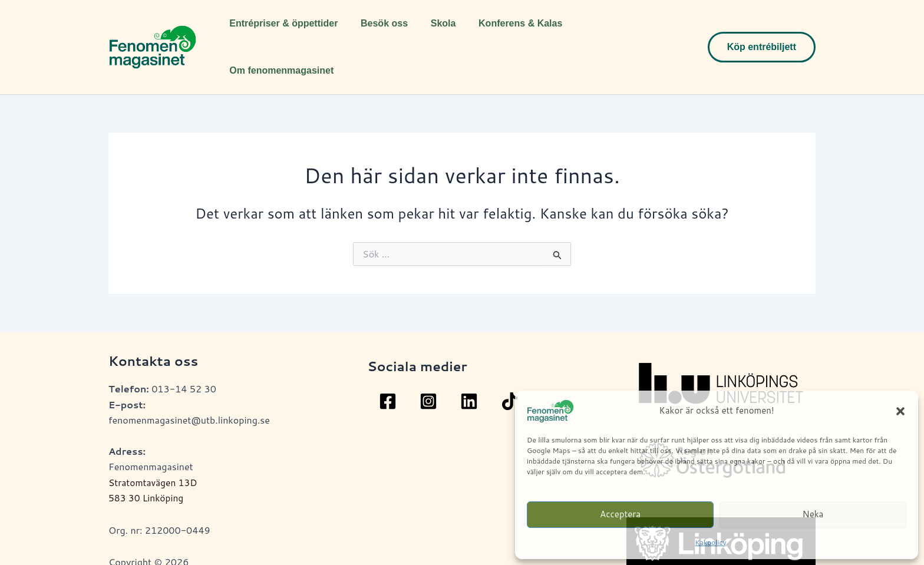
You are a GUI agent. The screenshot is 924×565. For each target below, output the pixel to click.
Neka (813, 514)
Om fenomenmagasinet (620, 32)
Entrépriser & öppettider (282, 32)
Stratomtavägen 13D (154, 451)
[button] (900, 411)
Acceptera (620, 514)
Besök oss (378, 32)
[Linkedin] (469, 370)
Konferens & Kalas (507, 32)
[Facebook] (388, 370)
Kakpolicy (710, 542)
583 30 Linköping (147, 466)
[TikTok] (510, 370)
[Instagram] (428, 370)
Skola (433, 32)
